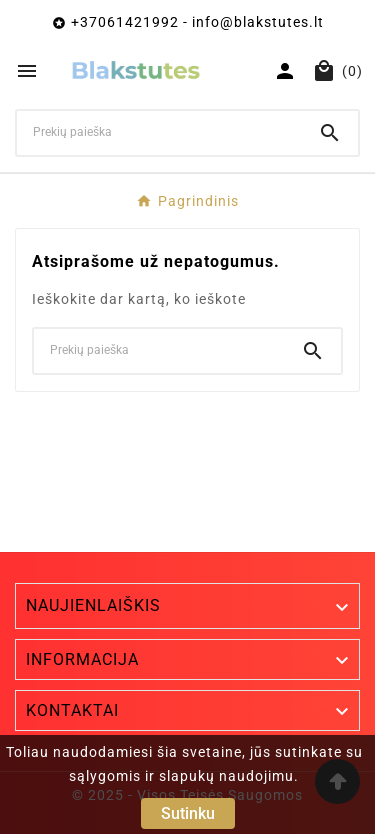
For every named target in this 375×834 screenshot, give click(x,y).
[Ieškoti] (159, 132)
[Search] (330, 133)
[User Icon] (285, 71)
